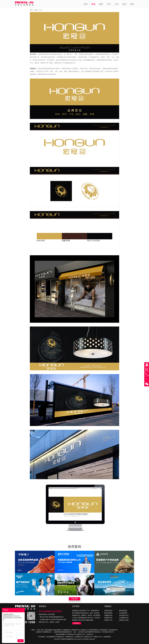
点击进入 (77, 623)
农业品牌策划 (123, 613)
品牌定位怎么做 (124, 620)
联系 (132, 4)
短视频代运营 (108, 615)
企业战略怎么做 (124, 618)
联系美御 (74, 599)
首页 (86, 4)
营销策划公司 (108, 618)
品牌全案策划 (108, 611)
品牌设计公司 (108, 620)
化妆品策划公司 (124, 615)
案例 (93, 4)
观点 (124, 4)
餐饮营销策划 (123, 611)
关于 (109, 4)
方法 (117, 4)
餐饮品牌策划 (108, 613)
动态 (42, 630)
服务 (101, 4)
